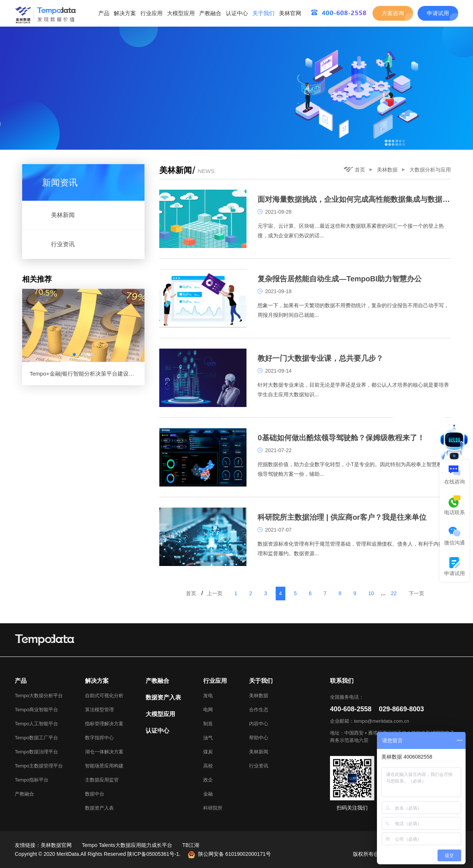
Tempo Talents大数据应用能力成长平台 (127, 845)
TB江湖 (191, 845)
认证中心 (237, 13)
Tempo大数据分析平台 (39, 696)
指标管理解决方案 (104, 724)
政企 (208, 780)
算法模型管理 (99, 710)
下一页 (416, 593)
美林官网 (290, 13)
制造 (208, 724)
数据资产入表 (99, 808)
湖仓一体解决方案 (104, 752)
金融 (208, 794)
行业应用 (152, 13)
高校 (208, 766)
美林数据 (387, 170)
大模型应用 (181, 13)
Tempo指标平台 (32, 780)
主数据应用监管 (102, 780)
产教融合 (210, 13)
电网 (208, 710)
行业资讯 (259, 766)
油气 (208, 738)
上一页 (215, 593)
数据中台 (95, 794)
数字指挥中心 (99, 738)
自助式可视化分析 (104, 696)
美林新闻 (259, 752)
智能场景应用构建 (104, 766)
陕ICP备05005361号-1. (154, 854)
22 (394, 593)
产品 (104, 13)
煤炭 (208, 752)
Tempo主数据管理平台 (39, 766)
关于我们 (263, 13)
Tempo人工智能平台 (36, 724)
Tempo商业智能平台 (36, 710)
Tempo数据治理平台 (36, 752)
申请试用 (438, 13)
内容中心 (259, 724)
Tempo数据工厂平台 (36, 738)
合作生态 (259, 710)
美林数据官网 (56, 845)
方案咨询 (393, 13)
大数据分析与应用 (430, 170)
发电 (208, 696)
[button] (74, 355)
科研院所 (213, 808)
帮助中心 (259, 738)
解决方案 (125, 13)
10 (371, 593)
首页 (354, 170)
